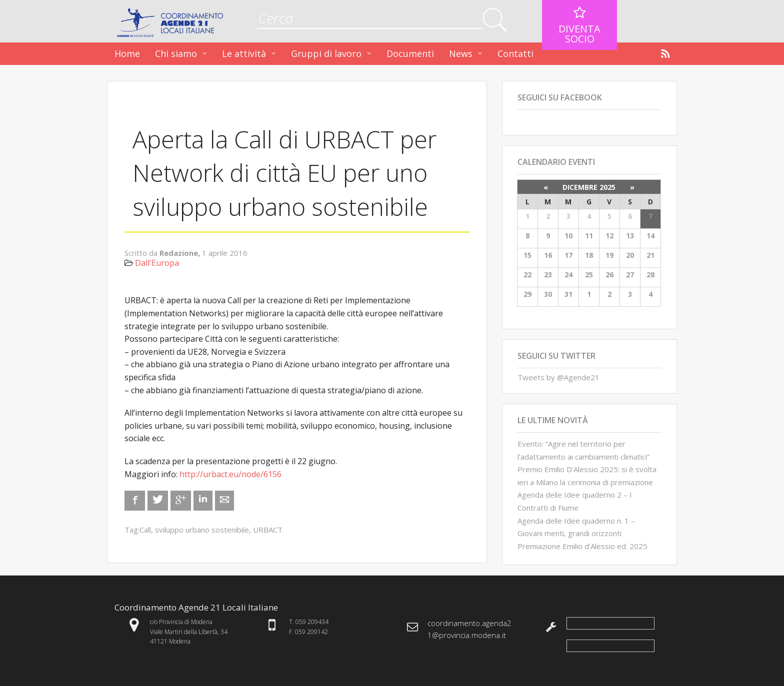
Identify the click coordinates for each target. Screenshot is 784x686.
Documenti (410, 53)
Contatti (515, 53)
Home (127, 53)
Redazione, (181, 253)
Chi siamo (176, 53)
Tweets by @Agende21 (558, 377)
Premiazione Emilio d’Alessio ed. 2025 (582, 546)
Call (145, 530)
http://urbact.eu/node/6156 (230, 474)
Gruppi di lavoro (326, 53)
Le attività (244, 53)
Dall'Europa (157, 263)
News (461, 53)
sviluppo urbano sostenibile (202, 530)
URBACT (268, 530)
